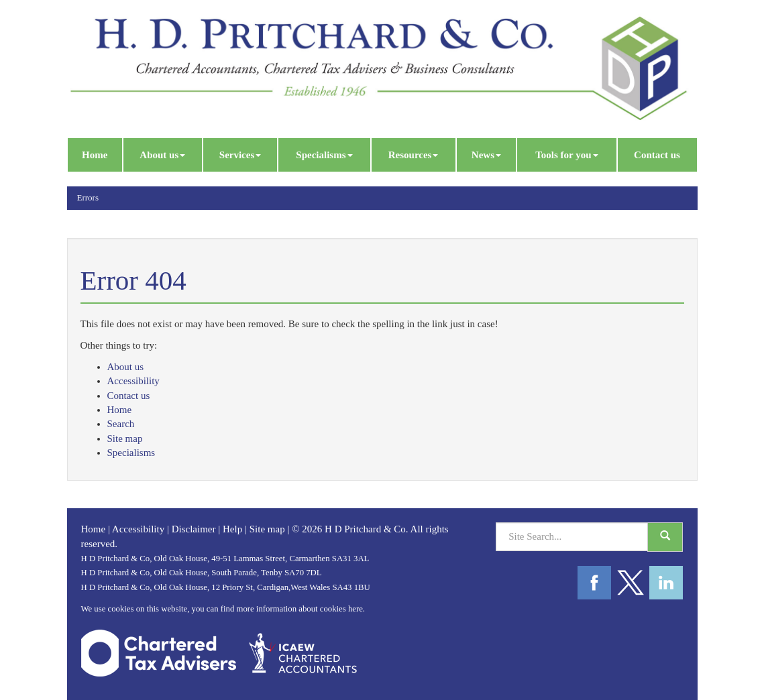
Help (232, 529)
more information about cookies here (299, 609)
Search (121, 424)
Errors (88, 197)
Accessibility (133, 381)
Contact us (657, 155)
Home (95, 155)
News (486, 155)
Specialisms (324, 155)
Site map (125, 439)
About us (162, 155)
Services (240, 155)
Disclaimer (194, 529)
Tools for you (566, 155)
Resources (414, 155)
